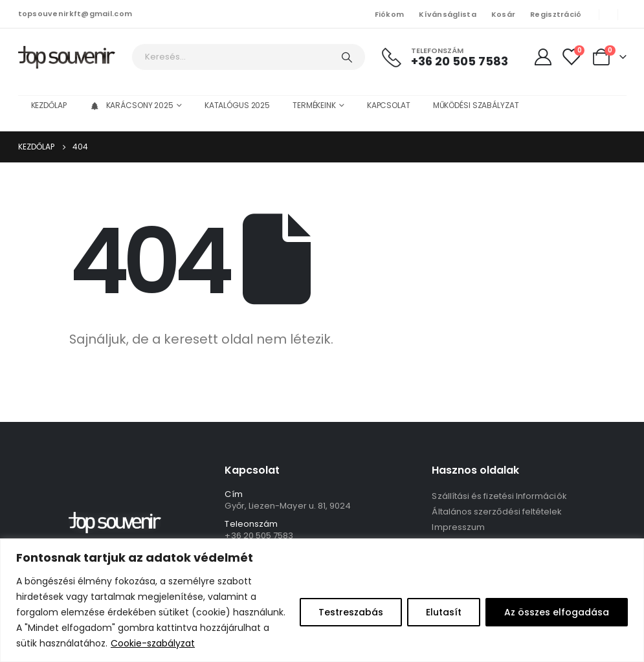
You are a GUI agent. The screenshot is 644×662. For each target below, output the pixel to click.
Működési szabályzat (476, 105)
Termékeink (314, 105)
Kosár (503, 14)
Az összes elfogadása (557, 612)
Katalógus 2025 (237, 105)
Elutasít (444, 612)
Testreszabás (351, 612)
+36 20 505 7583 (259, 535)
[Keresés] (347, 57)
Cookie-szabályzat (153, 643)
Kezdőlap (49, 105)
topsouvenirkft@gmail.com (75, 14)
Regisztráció (556, 14)
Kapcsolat (389, 105)
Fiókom (390, 14)
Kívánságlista (448, 14)
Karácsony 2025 (131, 105)
